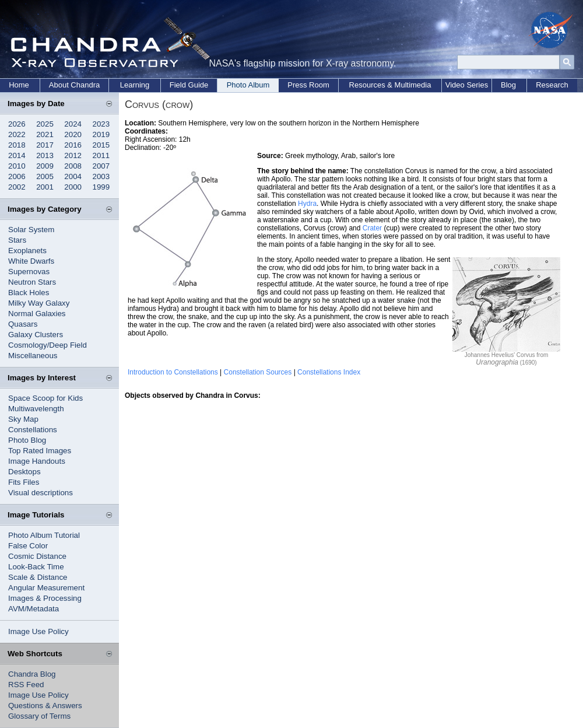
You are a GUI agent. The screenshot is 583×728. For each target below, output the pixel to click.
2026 (17, 124)
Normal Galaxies (37, 314)
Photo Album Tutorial (44, 535)
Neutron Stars (32, 282)
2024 (73, 124)
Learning (135, 85)
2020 (73, 134)
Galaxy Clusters (36, 335)
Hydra (307, 204)
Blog (508, 85)
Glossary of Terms (39, 716)
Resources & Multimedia (390, 85)
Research (552, 85)
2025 (45, 124)
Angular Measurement (46, 588)
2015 (101, 145)
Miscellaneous (33, 356)
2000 (73, 187)
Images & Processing (45, 598)
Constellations (33, 430)
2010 (17, 166)
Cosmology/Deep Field (48, 345)
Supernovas (29, 272)
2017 (45, 145)
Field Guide (189, 85)
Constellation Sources (258, 372)
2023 (101, 124)
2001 (45, 187)
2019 (101, 134)
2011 (101, 155)
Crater (372, 228)
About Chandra (74, 85)
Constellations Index (329, 372)
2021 (45, 134)
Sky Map (23, 419)
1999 (101, 187)
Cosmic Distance (37, 556)
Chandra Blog (32, 674)
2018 (17, 145)
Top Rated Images (40, 451)
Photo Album (248, 85)
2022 (17, 134)
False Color (28, 546)
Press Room (308, 85)
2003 (101, 176)
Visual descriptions (41, 493)
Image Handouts (37, 461)
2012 (73, 155)
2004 (73, 176)
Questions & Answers (45, 706)
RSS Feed (26, 685)
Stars (17, 240)
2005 (45, 176)
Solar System (31, 230)
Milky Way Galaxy (39, 303)
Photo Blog (27, 440)
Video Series (467, 85)
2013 (45, 155)
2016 (73, 145)
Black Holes (29, 293)
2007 (101, 166)
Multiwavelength (36, 409)
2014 (17, 155)
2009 (45, 166)
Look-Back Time (36, 567)
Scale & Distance (38, 577)
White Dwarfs (31, 261)
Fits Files (24, 482)
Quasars (23, 324)
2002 (17, 187)
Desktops (24, 472)
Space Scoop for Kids (45, 398)
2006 (17, 176)
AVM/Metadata (34, 609)
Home (19, 85)
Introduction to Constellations (173, 372)
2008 (73, 166)
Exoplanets (27, 251)
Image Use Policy (38, 631)
